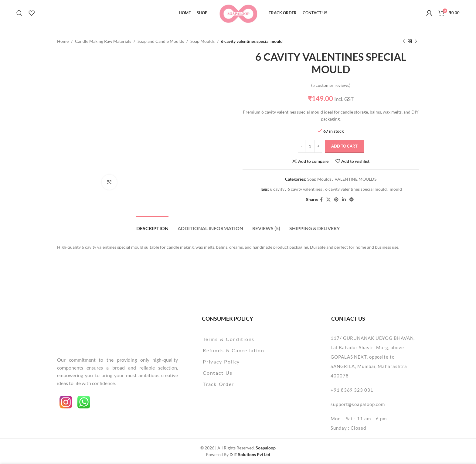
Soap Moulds (202, 41)
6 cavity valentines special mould (356, 189)
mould (396, 189)
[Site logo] (238, 12)
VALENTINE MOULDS (355, 179)
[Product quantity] (310, 146)
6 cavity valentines (305, 189)
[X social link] (328, 200)
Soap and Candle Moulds (161, 41)
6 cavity (277, 189)
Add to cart (344, 146)
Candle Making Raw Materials (103, 41)
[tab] (152, 225)
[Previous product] (404, 41)
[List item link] (249, 339)
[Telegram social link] (352, 200)
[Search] (19, 13)
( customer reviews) (331, 85)
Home (63, 41)
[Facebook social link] (321, 200)
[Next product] (416, 41)
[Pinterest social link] (336, 200)
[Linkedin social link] (344, 200)
